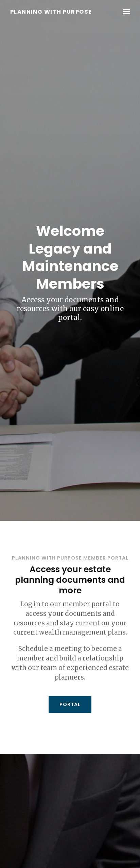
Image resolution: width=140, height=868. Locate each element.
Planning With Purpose (51, 12)
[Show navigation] (125, 12)
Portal (70, 704)
